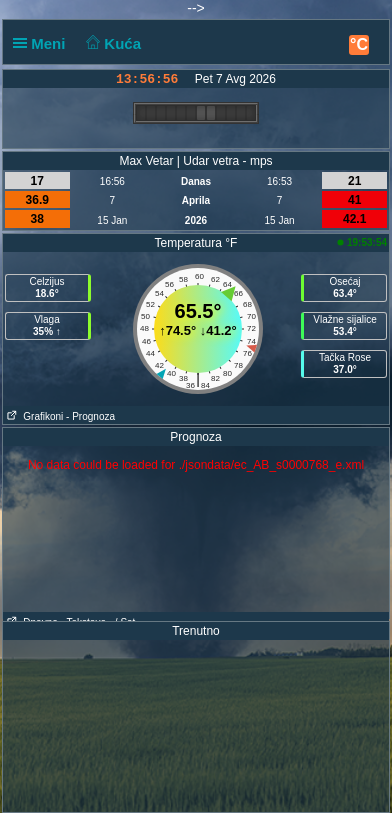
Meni (43, 43)
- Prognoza (90, 416)
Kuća (112, 43)
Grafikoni (33, 416)
